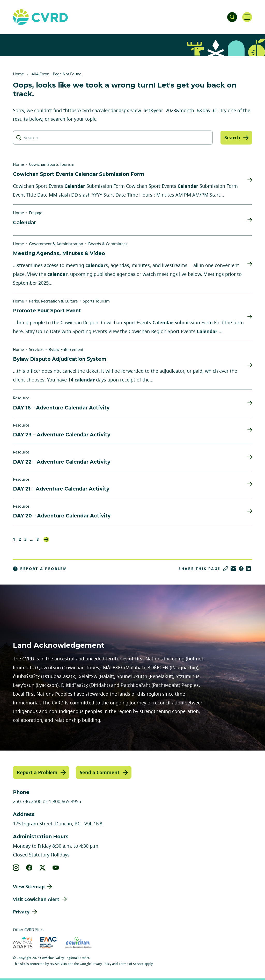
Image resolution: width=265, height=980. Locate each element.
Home (18, 74)
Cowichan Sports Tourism (52, 164)
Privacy (21, 912)
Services (36, 349)
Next (46, 539)
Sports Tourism (96, 301)
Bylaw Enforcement (66, 349)
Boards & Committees (108, 244)
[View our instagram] (16, 867)
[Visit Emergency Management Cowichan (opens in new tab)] (49, 943)
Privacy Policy (101, 964)
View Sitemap (29, 886)
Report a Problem (40, 569)
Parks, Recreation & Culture (53, 301)
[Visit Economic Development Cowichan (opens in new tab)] (78, 943)
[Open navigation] (247, 17)
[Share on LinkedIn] (248, 569)
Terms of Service (131, 964)
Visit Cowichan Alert (36, 899)
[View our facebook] (29, 867)
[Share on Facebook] (241, 569)
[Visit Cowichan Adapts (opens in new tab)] (23, 943)
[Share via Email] (233, 569)
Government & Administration (56, 244)
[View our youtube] (56, 867)
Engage (36, 213)
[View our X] (43, 867)
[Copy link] (226, 569)
